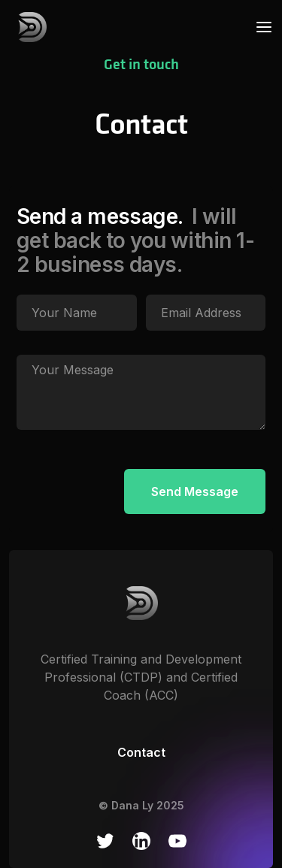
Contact (141, 752)
